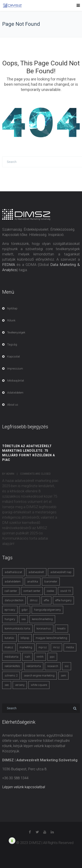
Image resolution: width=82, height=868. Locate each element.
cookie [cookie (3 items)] (50, 591)
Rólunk (11, 320)
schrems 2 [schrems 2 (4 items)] (11, 675)
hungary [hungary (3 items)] (10, 619)
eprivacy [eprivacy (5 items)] (10, 610)
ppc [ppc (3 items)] (52, 657)
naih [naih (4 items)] (27, 657)
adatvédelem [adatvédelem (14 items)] (13, 581)
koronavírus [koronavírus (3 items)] (44, 628)
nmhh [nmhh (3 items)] (40, 657)
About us (13, 405)
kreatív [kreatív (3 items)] (61, 628)
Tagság (12, 344)
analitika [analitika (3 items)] (33, 581)
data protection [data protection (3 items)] (14, 600)
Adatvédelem (15, 393)
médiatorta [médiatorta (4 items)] (11, 657)
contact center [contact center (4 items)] (32, 591)
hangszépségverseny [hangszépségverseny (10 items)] (47, 610)
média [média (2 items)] (70, 647)
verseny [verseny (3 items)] (20, 685)
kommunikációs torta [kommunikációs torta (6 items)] (17, 628)
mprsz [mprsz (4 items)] (43, 647)
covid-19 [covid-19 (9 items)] (65, 591)
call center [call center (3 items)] (11, 591)
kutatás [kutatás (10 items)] (9, 638)
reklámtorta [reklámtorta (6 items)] (34, 666)
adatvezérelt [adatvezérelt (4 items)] (36, 572)
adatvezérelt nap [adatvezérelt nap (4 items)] (61, 572)
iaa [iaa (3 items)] (24, 619)
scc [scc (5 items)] (67, 666)
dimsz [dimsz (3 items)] (34, 600)
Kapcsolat (14, 356)
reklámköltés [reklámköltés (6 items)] (12, 666)
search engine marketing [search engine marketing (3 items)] (39, 675)
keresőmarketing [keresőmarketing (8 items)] (42, 619)
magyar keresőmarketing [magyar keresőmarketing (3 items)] (51, 638)
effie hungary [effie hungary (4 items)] (63, 600)
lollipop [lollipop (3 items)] (25, 638)
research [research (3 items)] (53, 666)
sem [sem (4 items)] (63, 675)
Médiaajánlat (16, 381)
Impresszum (15, 369)
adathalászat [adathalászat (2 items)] (13, 572)
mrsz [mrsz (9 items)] (56, 647)
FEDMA (9, 265)
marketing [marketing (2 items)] (26, 647)
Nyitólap (12, 308)
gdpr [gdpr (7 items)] (25, 610)
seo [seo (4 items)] (7, 685)
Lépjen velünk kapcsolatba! (24, 787)
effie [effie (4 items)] (46, 600)
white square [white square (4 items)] (39, 685)
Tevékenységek (16, 332)
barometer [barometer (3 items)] (51, 581)
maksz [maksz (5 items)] (9, 647)
